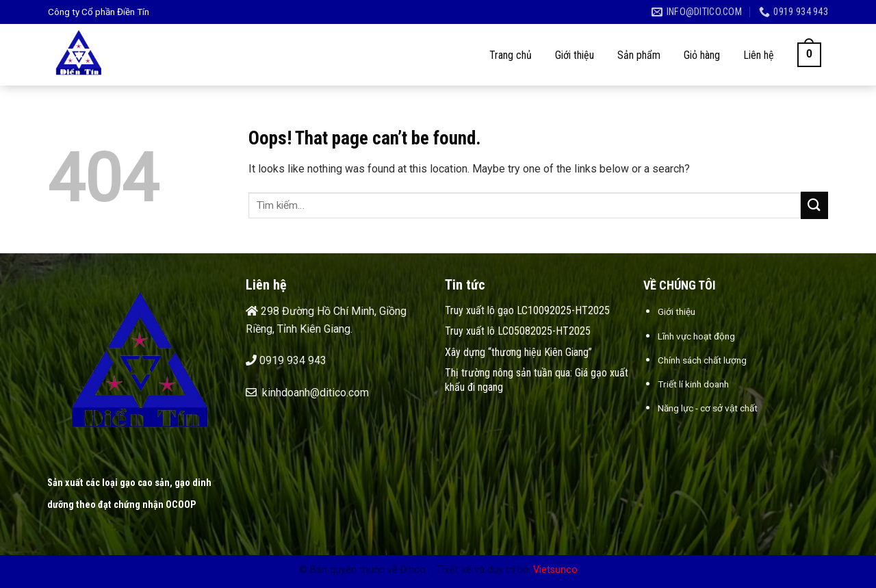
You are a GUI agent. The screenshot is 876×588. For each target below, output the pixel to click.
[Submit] (814, 205)
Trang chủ (511, 55)
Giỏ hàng (702, 55)
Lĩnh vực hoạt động (696, 336)
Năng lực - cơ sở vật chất (708, 408)
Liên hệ (759, 55)
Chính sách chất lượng (702, 360)
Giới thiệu (575, 55)
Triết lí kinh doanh (693, 384)
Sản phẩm (639, 55)
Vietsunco (555, 570)
